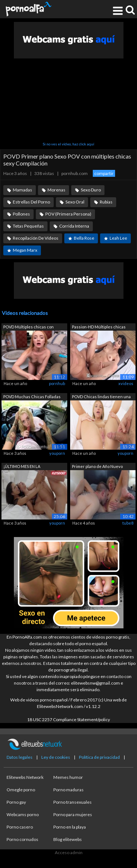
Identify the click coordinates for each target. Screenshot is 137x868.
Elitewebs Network (25, 777)
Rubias (106, 202)
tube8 (128, 523)
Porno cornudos (22, 839)
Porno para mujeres (73, 814)
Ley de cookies (56, 757)
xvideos (126, 383)
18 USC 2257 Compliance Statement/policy (68, 719)
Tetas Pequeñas (28, 226)
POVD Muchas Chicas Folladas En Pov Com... (32, 397)
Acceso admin (69, 852)
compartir (104, 173)
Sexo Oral (75, 202)
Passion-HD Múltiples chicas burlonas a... (99, 328)
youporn (57, 453)
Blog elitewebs (68, 839)
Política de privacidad (99, 757)
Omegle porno (21, 790)
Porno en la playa (70, 827)
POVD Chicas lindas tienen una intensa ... (101, 397)
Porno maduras (68, 790)
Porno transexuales (73, 802)
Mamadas (22, 190)
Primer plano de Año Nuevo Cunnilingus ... (97, 467)
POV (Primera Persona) (68, 214)
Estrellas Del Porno (31, 202)
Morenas (56, 190)
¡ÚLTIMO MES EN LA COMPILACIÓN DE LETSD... (28, 467)
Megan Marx (25, 250)
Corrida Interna (74, 226)
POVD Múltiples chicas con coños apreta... (28, 328)
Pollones (21, 214)
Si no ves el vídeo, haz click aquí (68, 144)
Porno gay (16, 802)
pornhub (57, 383)
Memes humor (68, 777)
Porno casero (20, 827)
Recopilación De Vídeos (36, 238)
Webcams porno (23, 814)
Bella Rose (84, 238)
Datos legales (20, 757)
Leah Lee (118, 238)
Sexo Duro (91, 190)
